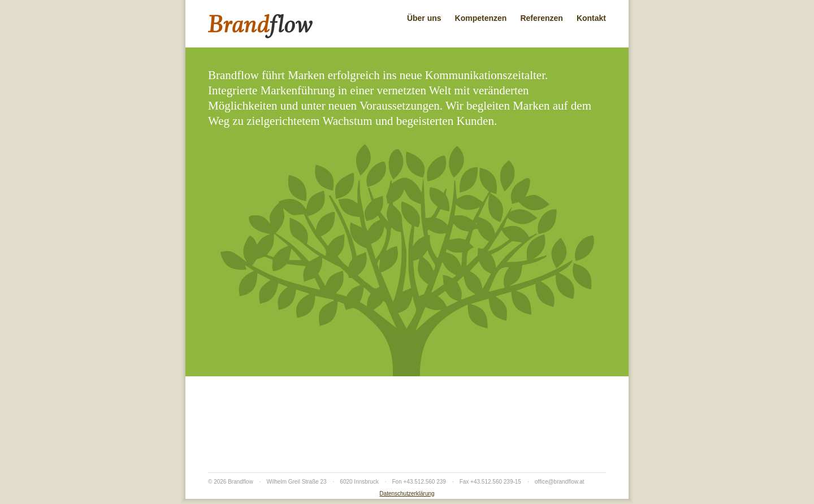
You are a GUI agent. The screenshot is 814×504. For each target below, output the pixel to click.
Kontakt (591, 18)
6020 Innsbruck (359, 482)
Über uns (424, 18)
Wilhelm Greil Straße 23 (296, 482)
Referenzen (541, 18)
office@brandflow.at (560, 482)
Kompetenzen (481, 18)
